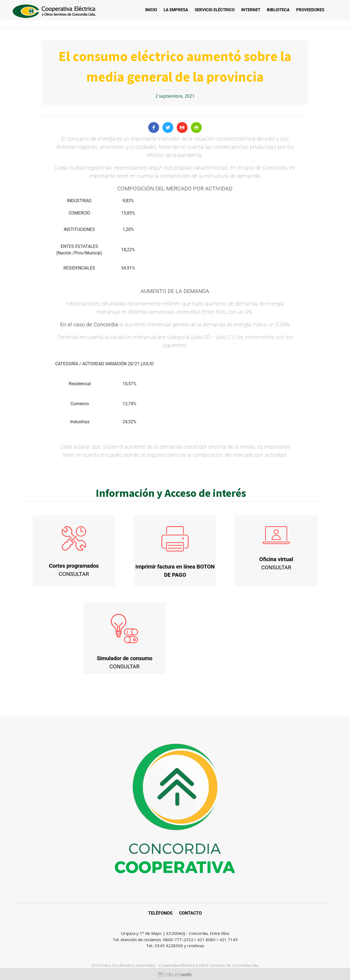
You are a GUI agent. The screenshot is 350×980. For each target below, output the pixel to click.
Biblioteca (278, 10)
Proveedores (310, 10)
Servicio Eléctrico (215, 10)
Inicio (151, 10)
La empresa (176, 10)
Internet (251, 10)
